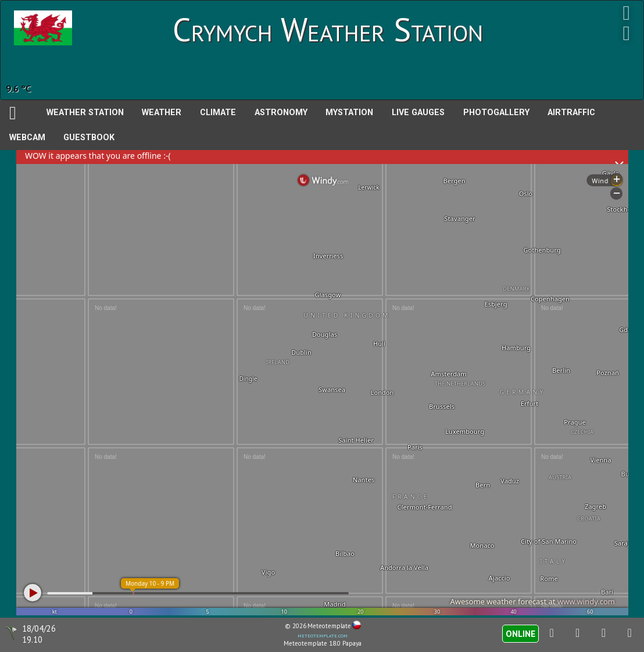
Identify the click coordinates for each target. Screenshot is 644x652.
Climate (218, 113)
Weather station (85, 113)
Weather (162, 113)
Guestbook (89, 138)
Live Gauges (418, 113)
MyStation (349, 113)
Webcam (27, 138)
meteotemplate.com (323, 635)
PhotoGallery (496, 113)
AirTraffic (571, 113)
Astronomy (281, 113)
